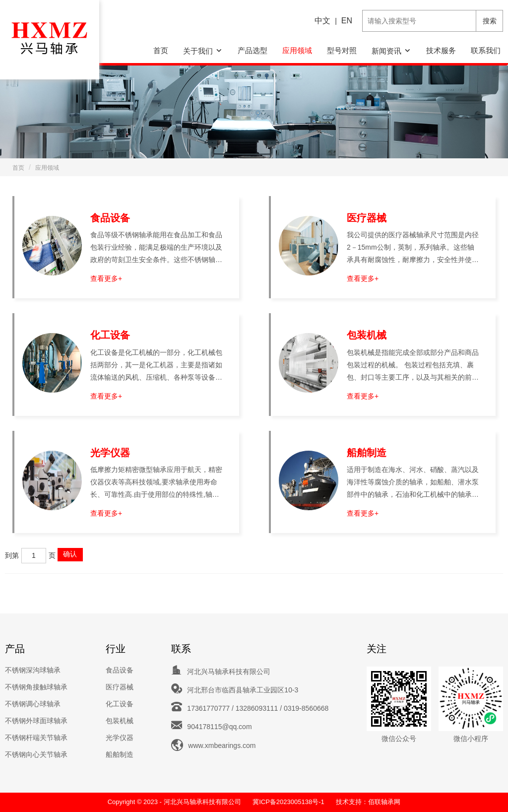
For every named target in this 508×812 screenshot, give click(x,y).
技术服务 (441, 50)
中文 (322, 21)
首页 (161, 50)
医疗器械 (367, 218)
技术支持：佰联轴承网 (368, 802)
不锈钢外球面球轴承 (36, 721)
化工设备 (110, 335)
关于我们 (198, 51)
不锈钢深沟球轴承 (33, 670)
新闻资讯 (386, 51)
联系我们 (486, 50)
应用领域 (297, 50)
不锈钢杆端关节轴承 (36, 738)
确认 (70, 554)
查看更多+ (106, 278)
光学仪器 (110, 453)
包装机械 (367, 335)
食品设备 (110, 218)
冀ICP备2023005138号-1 (288, 802)
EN (347, 21)
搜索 (490, 21)
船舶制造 (367, 453)
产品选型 (253, 50)
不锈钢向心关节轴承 (36, 754)
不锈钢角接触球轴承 (36, 687)
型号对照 (342, 50)
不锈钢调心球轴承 (33, 704)
